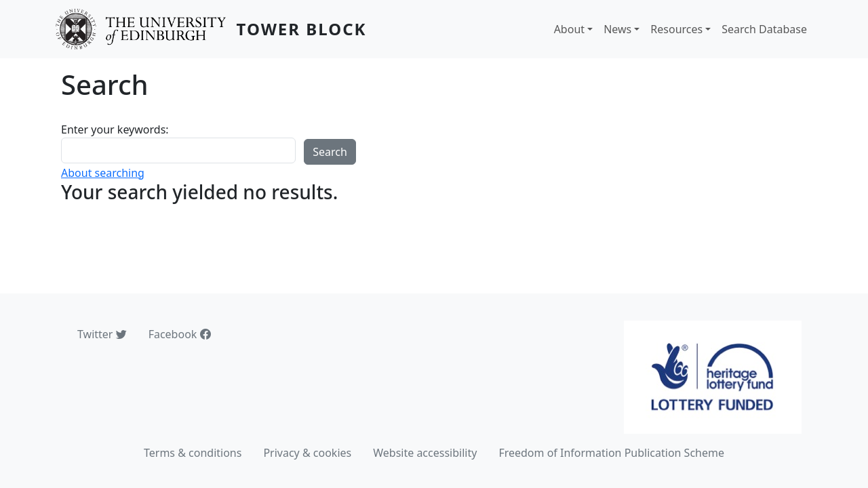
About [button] (569, 29)
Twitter (102, 334)
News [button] (617, 29)
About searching (103, 173)
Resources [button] (676, 29)
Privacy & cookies (307, 453)
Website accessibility (425, 453)
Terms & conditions (193, 453)
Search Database (764, 29)
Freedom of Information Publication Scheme (611, 453)
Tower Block (302, 29)
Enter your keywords (113, 129)
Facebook (180, 334)
